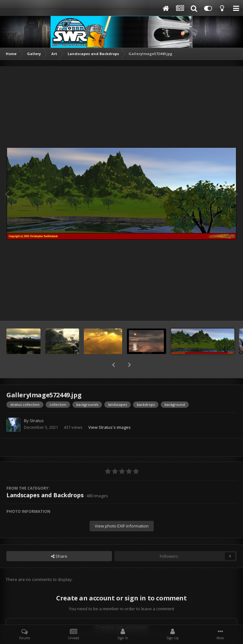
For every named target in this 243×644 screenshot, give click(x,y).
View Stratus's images (110, 411)
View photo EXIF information (122, 509)
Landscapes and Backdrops (45, 478)
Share (59, 540)
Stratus (37, 404)
